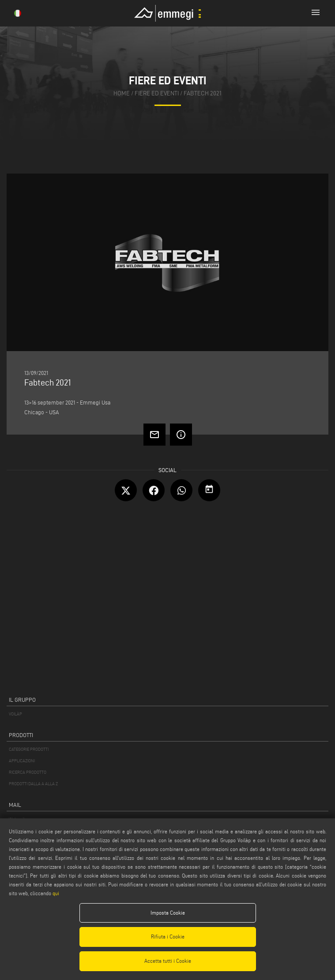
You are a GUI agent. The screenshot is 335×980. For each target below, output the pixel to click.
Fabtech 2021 (203, 93)
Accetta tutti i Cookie (168, 961)
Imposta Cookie (168, 913)
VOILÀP (15, 714)
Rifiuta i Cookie (168, 936)
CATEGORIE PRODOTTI (29, 749)
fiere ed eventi (157, 93)
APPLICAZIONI (22, 761)
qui (56, 893)
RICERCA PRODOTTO (28, 772)
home (122, 93)
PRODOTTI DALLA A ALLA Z (33, 784)
